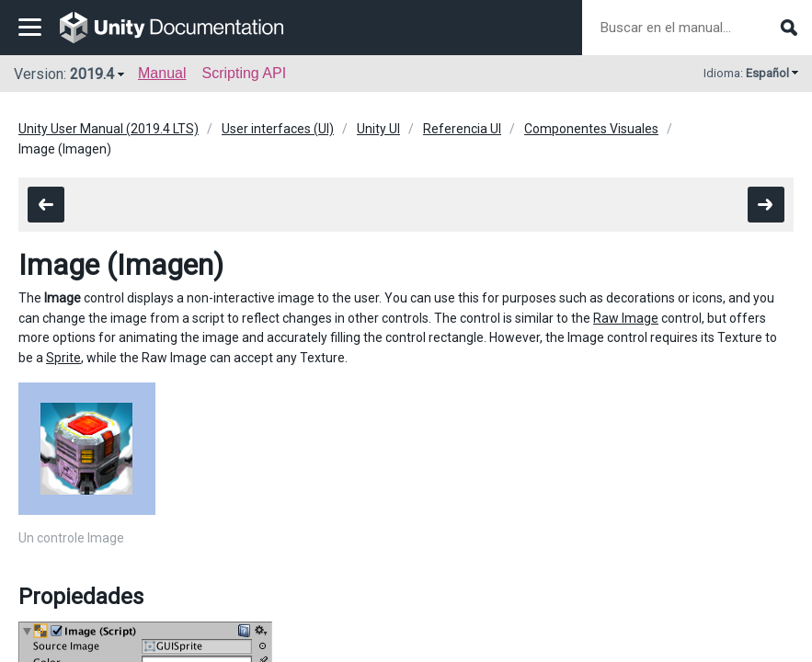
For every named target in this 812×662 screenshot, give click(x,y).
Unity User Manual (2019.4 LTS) (109, 129)
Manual (162, 73)
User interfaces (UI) (278, 129)
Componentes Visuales (591, 129)
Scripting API (244, 73)
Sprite (63, 358)
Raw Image (626, 318)
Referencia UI (462, 129)
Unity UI (378, 129)
